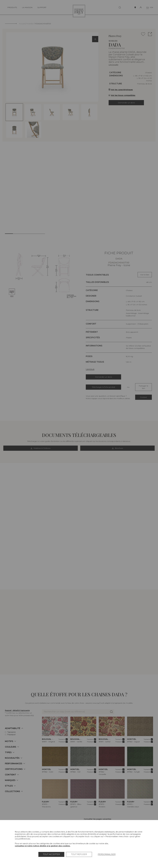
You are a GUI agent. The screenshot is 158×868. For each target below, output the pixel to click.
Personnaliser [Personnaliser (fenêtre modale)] (107, 854)
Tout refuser (79, 854)
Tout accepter (51, 854)
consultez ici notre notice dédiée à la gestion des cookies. (43, 846)
